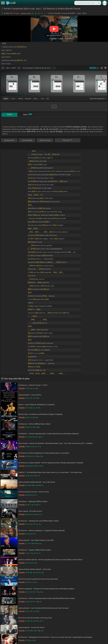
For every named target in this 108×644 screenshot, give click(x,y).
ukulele (21, 99)
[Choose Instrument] (48, 99)
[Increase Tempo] (19, 68)
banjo (35, 99)
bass (43, 99)
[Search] (99, 3)
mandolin (28, 99)
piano (13, 99)
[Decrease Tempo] (3, 68)
